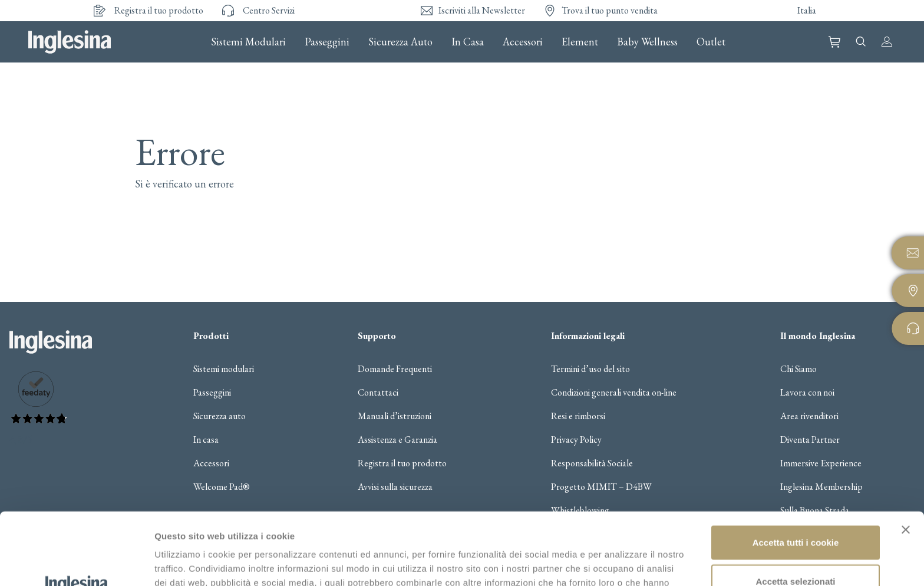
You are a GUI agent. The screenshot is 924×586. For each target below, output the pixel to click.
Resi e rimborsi (578, 416)
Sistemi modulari (224, 369)
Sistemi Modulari (248, 42)
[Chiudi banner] (906, 457)
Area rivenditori (809, 416)
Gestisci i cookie (623, 563)
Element (580, 42)
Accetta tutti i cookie (796, 470)
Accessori (523, 42)
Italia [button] (807, 10)
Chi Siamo (798, 369)
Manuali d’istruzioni (395, 416)
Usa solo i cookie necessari (796, 547)
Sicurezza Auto (400, 42)
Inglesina (70, 42)
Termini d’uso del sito (590, 369)
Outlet (711, 42)
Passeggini (327, 42)
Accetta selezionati (795, 509)
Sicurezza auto (220, 416)
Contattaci (378, 393)
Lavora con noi (807, 393)
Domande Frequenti (395, 369)
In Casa (468, 42)
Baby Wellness (647, 42)
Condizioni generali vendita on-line (614, 393)
